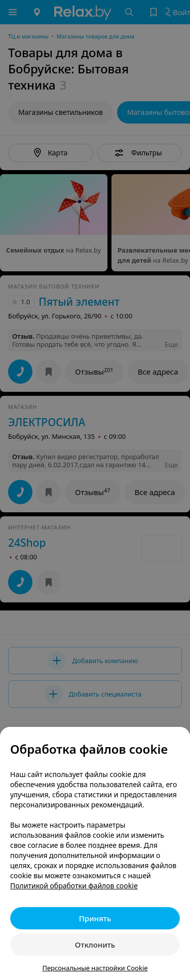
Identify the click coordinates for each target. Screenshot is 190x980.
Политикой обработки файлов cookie (74, 886)
